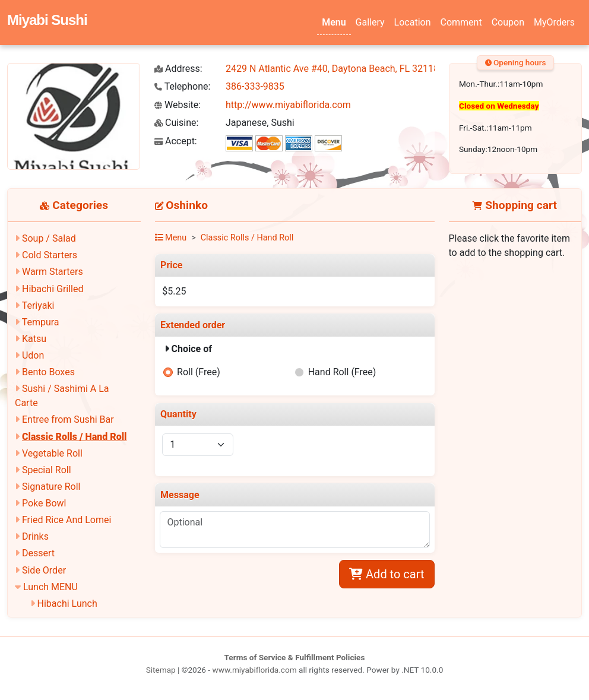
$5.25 (174, 291)
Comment (461, 22)
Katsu (34, 339)
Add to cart (387, 574)
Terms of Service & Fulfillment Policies (295, 657)
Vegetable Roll (52, 453)
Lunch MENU (50, 587)
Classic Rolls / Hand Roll (75, 437)
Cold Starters (50, 255)
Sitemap (161, 670)
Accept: (176, 141)
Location (413, 22)
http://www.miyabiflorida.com (288, 105)
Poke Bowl (44, 503)
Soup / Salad (49, 238)
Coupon (508, 22)
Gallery (370, 22)
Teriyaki (38, 305)
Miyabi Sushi (47, 20)
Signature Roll (51, 487)
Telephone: (182, 86)
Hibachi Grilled (53, 289)
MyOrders (554, 22)
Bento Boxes (48, 372)
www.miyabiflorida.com (254, 670)
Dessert (38, 553)
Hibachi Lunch (67, 604)
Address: (178, 69)
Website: (178, 105)
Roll (199, 372)
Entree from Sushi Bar (68, 419)
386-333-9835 (255, 86)
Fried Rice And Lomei (66, 520)
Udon (33, 355)
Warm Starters (53, 272)
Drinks (35, 536)
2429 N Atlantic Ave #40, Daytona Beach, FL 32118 (332, 69)
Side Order (44, 570)
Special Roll (47, 470)
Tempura (41, 322)
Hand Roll (342, 372)
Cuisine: (176, 123)
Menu (334, 22)
